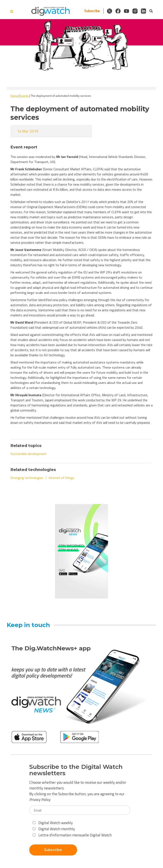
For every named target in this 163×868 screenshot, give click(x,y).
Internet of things (62, 478)
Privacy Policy (40, 800)
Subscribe (92, 11)
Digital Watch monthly (54, 829)
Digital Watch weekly (53, 823)
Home (14, 96)
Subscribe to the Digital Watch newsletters (76, 770)
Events (24, 96)
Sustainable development (28, 454)
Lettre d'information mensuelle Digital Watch (72, 835)
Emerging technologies (27, 478)
